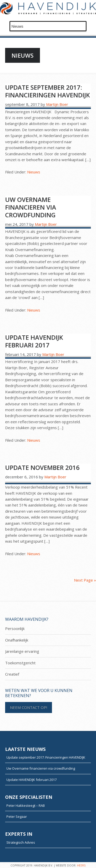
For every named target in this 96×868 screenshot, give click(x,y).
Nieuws (34, 172)
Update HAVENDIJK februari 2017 (34, 341)
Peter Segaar (17, 817)
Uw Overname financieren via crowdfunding (33, 207)
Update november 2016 (42, 467)
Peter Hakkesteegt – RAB (26, 805)
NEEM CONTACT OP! (29, 707)
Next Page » (85, 580)
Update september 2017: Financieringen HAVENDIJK (47, 91)
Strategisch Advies (21, 842)
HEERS (81, 865)
